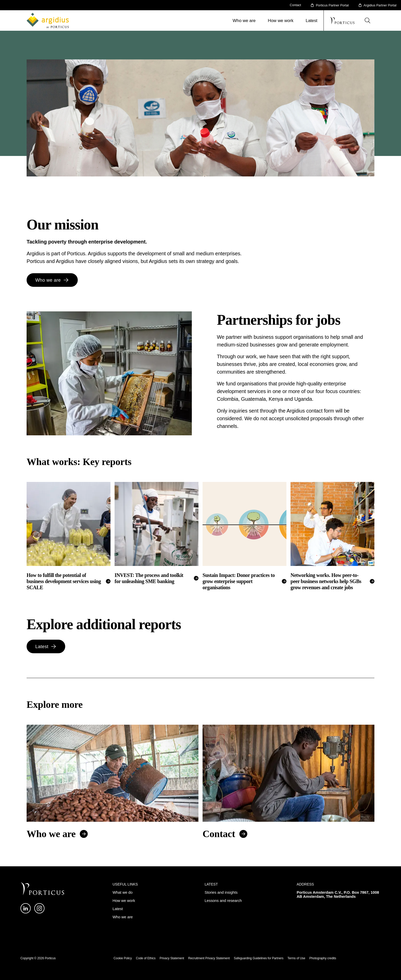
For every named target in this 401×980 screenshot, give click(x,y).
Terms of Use (296, 958)
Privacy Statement (172, 958)
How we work (281, 21)
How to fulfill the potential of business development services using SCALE (64, 581)
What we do (122, 892)
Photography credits (323, 958)
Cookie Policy (123, 958)
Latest (311, 21)
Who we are (244, 21)
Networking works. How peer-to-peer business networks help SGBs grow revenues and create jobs (326, 581)
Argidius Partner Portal (380, 5)
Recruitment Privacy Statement (209, 958)
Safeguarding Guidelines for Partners (259, 958)
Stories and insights (221, 892)
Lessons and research (223, 900)
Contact (295, 5)
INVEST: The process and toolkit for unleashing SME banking (149, 578)
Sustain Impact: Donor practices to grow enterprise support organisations (239, 581)
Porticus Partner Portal (332, 5)
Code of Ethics (146, 958)
